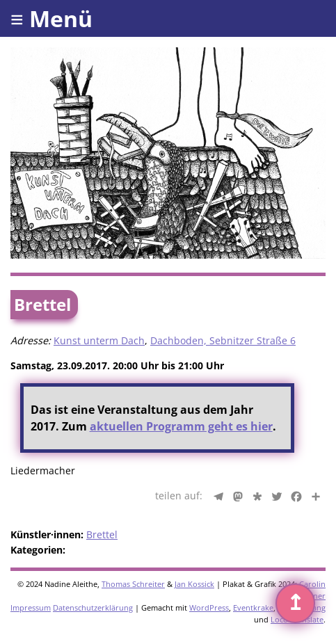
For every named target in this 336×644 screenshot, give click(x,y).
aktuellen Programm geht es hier (181, 426)
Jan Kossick (194, 584)
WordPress (209, 607)
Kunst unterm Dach (99, 340)
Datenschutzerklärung (93, 607)
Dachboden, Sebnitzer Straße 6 (223, 340)
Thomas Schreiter (133, 584)
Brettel (102, 534)
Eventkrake (253, 607)
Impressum (31, 607)
